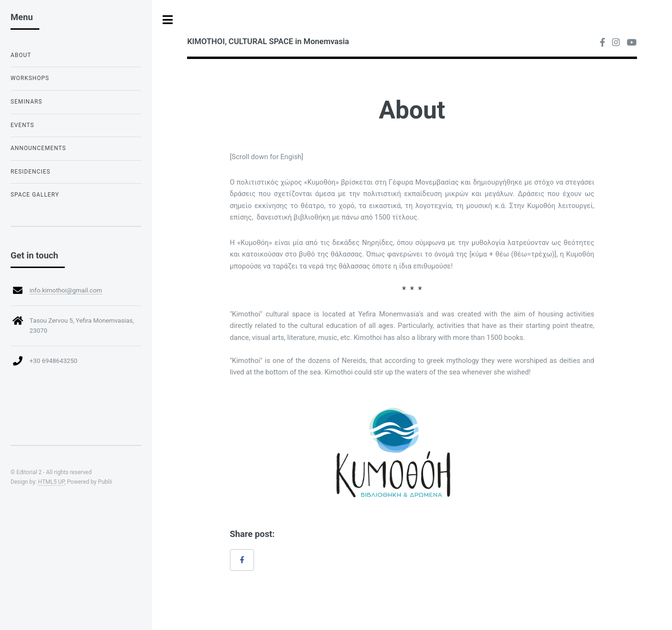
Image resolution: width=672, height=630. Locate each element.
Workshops (30, 78)
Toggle (168, 20)
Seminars (26, 102)
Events (22, 125)
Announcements (38, 148)
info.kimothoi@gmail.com (66, 290)
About (21, 55)
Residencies (30, 172)
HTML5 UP (51, 482)
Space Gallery (35, 195)
